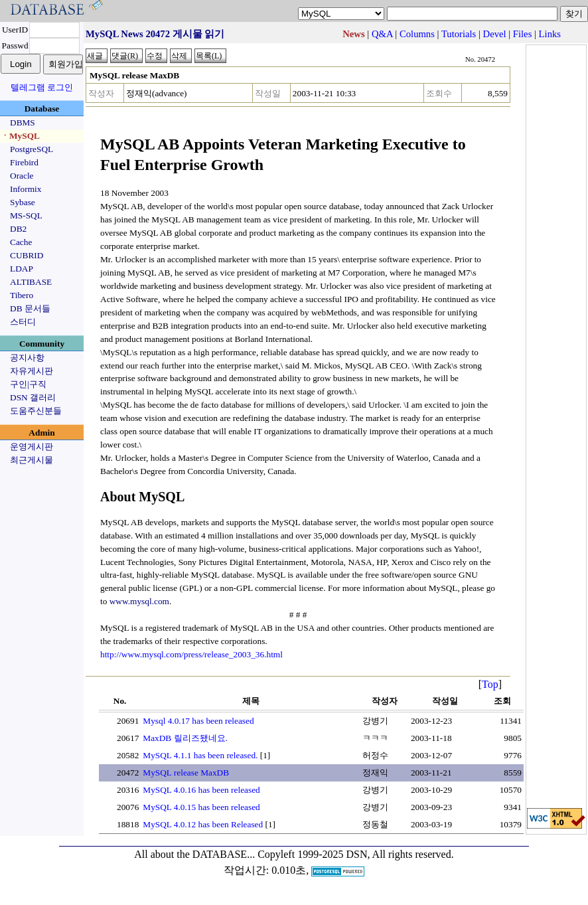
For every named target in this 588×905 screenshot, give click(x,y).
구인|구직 (28, 384)
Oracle (22, 176)
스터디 (23, 322)
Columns (417, 34)
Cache (21, 242)
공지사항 (27, 358)
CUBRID (27, 255)
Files (523, 34)
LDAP (22, 269)
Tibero (22, 295)
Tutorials (459, 34)
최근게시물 (32, 460)
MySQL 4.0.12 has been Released (203, 824)
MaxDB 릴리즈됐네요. (185, 738)
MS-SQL (26, 215)
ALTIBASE (31, 282)
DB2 (18, 229)
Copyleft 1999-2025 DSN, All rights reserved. (356, 854)
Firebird (24, 162)
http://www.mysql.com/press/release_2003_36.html (191, 654)
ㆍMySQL (20, 136)
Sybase (23, 202)
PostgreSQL (32, 149)
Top (490, 684)
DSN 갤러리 (33, 397)
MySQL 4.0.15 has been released (201, 807)
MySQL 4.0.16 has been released (201, 790)
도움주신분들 (36, 411)
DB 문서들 (30, 308)
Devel (495, 34)
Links (550, 34)
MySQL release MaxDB (186, 773)
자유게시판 (32, 371)
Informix (26, 189)
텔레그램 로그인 (42, 87)
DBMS (23, 123)
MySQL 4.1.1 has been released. (200, 755)
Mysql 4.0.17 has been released (198, 721)
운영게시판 (32, 447)
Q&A (382, 34)
